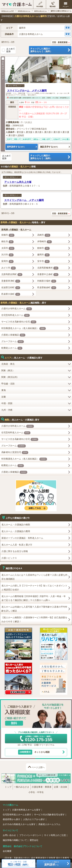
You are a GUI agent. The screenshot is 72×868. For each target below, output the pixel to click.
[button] (36, 28)
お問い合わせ (10, 835)
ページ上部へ (38, 767)
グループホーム (13, 342)
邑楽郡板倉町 (47, 288)
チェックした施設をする (51, 863)
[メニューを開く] (66, 4)
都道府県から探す (12, 819)
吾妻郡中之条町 (48, 275)
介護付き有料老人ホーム (15, 86)
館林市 (43, 248)
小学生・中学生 (36, 792)
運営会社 (34, 840)
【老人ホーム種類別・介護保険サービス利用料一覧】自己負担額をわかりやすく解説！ (34, 619)
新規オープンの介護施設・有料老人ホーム (22, 538)
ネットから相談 (34, 752)
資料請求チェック (3, 68)
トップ (8, 787)
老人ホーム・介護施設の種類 (16, 525)
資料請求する (16, 147)
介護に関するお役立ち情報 (15, 551)
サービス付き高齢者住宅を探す (49, 815)
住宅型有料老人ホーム (16, 315)
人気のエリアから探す (34, 819)
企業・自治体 (60, 787)
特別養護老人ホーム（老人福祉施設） (24, 329)
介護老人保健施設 (13, 335)
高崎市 (44, 235)
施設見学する (49, 147)
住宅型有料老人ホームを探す (17, 815)
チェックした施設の (50, 50)
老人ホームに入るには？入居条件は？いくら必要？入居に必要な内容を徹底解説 (34, 577)
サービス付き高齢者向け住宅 (19, 322)
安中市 (43, 262)
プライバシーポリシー (30, 835)
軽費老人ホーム (12, 348)
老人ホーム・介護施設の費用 (16, 531)
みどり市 (9, 268)
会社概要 (7, 851)
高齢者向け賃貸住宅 (15, 453)
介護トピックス (9, 558)
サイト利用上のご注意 (55, 835)
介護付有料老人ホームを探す (26, 810)
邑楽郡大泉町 (11, 294)
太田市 (8, 248)
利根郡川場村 (47, 281)
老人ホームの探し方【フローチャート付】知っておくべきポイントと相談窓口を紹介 (34, 588)
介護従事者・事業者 (42, 787)
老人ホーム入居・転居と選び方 (17, 545)
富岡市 (8, 262)
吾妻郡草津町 (11, 281)
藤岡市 (16, 98)
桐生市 (8, 242)
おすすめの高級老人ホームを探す (19, 824)
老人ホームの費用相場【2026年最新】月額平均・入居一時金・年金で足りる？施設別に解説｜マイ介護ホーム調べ (34, 598)
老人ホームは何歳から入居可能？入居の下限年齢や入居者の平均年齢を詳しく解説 (34, 609)
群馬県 (12, 98)
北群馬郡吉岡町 (12, 275)
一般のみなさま (22, 787)
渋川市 (8, 255)
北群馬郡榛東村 (48, 268)
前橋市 (8, 235)
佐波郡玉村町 (11, 288)
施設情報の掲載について (15, 840)
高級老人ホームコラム (49, 824)
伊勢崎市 (45, 242)
